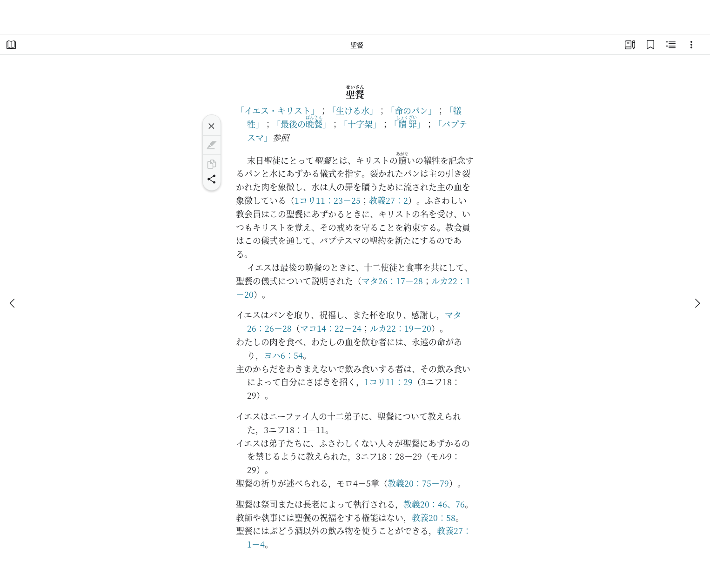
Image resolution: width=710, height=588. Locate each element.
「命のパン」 (411, 110)
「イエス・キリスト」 (278, 110)
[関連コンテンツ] (671, 45)
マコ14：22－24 (331, 328)
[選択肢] (691, 45)
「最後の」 (301, 124)
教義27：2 (388, 200)
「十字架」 (360, 124)
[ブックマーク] (650, 45)
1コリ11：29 (388, 381)
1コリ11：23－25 (328, 200)
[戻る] (13, 303)
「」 (407, 124)
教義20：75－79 (418, 483)
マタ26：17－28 (392, 281)
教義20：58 (434, 517)
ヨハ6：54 (283, 355)
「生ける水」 (353, 110)
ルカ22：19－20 (401, 328)
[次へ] (697, 303)
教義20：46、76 (434, 504)
